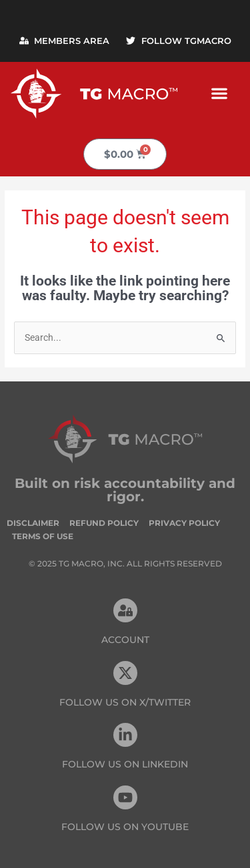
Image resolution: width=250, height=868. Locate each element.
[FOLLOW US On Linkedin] (125, 735)
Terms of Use (43, 536)
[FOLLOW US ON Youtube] (125, 797)
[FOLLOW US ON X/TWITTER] (125, 673)
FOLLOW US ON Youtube (125, 827)
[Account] (125, 610)
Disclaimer (33, 523)
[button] (219, 94)
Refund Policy (104, 523)
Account (125, 640)
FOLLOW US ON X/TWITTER (125, 702)
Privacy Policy (184, 523)
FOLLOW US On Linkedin (125, 764)
